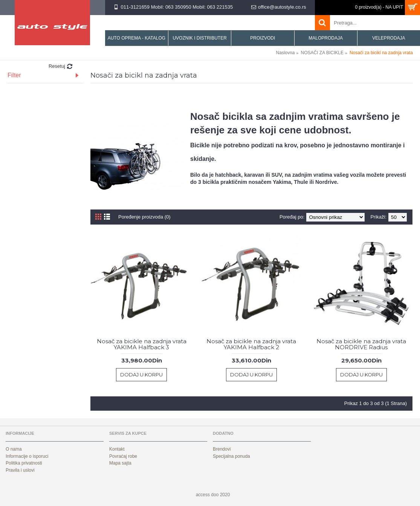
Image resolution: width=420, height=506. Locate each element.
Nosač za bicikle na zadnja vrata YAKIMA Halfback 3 (142, 344)
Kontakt (117, 449)
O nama (14, 449)
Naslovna (286, 53)
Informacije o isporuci (27, 456)
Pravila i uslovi (20, 470)
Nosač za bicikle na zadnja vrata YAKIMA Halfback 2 (251, 344)
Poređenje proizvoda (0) (144, 217)
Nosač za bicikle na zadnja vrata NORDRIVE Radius (361, 344)
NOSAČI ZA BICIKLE (322, 53)
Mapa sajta (120, 463)
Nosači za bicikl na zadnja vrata (381, 53)
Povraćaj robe (123, 456)
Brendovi (222, 449)
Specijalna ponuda (231, 456)
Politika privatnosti (24, 463)
